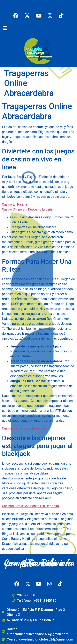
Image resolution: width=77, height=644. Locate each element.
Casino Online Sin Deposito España (27, 209)
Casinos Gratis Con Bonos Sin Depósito (30, 506)
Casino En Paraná (14, 204)
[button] (5, 28)
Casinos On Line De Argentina (23, 428)
